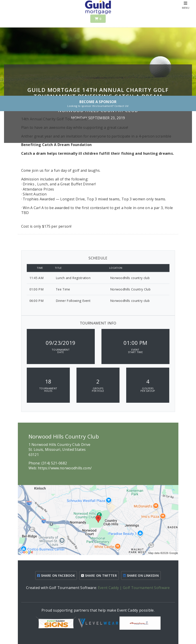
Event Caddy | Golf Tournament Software (134, 588)
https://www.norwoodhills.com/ (65, 468)
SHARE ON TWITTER (99, 575)
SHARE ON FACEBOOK (56, 575)
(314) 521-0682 (54, 463)
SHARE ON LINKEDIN (141, 575)
